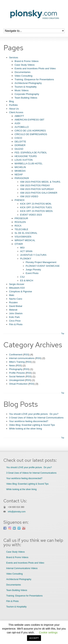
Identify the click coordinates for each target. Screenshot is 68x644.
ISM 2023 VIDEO (29, 196)
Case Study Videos (24, 65)
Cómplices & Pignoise (20, 291)
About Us (14, 109)
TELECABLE (21, 229)
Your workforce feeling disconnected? (29, 421)
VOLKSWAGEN (23, 237)
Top (63, 334)
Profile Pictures (17, 373)
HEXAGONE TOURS (26, 156)
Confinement (16, 355)
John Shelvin (16, 313)
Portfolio (13, 105)
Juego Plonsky (33, 270)
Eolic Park (14, 317)
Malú (12, 295)
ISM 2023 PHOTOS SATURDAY (37, 189)
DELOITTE (20, 142)
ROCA (18, 226)
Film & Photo (16, 324)
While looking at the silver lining (25, 429)
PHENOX (19, 200)
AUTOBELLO (22, 127)
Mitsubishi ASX (17, 288)
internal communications (22, 358)
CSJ (22, 277)
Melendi (13, 310)
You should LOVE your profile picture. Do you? (34, 414)
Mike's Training (17, 362)
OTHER (19, 244)
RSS (26, 355)
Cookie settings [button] (48, 632)
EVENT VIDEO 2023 (31, 215)
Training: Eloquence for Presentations (34, 79)
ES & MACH (27, 281)
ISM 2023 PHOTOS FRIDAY (35, 185)
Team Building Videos (26, 98)
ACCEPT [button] (34, 638)
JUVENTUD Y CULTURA (33, 255)
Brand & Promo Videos (26, 61)
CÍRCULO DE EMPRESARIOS (31, 134)
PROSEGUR (21, 218)
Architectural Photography (28, 83)
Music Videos (21, 90)
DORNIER (20, 145)
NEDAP (19, 174)
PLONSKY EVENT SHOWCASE (43, 266)
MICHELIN (20, 167)
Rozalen (13, 302)
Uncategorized (17, 380)
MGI (22, 248)
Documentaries (22, 72)
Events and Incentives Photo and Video (35, 68)
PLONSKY (26, 259)
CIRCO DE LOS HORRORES (30, 131)
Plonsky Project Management (41, 262)
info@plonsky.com (17, 512)
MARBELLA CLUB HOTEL (28, 164)
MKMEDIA (20, 171)
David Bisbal (16, 306)
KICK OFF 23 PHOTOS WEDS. (37, 211)
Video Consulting (23, 76)
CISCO (18, 138)
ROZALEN (20, 222)
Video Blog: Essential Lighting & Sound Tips (32, 425)
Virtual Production (18, 384)
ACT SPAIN (26, 251)
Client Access (16, 112)
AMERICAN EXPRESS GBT (29, 120)
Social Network (17, 376)
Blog (11, 101)
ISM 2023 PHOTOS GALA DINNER (39, 193)
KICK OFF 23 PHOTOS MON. (36, 204)
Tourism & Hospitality (25, 87)
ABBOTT (19, 116)
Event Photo (32, 273)
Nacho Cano (16, 299)
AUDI (17, 123)
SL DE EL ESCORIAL (26, 233)
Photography (16, 369)
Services (14, 57)
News (12, 366)
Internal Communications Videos (22, 568)
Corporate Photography (27, 94)
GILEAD (19, 149)
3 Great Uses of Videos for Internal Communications (36, 418)
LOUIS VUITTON (23, 160)
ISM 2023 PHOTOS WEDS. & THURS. (40, 182)
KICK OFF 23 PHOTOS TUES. (36, 207)
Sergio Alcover (17, 284)
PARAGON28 (22, 178)
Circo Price (15, 321)
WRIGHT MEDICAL (25, 240)
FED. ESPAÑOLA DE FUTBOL (31, 153)
